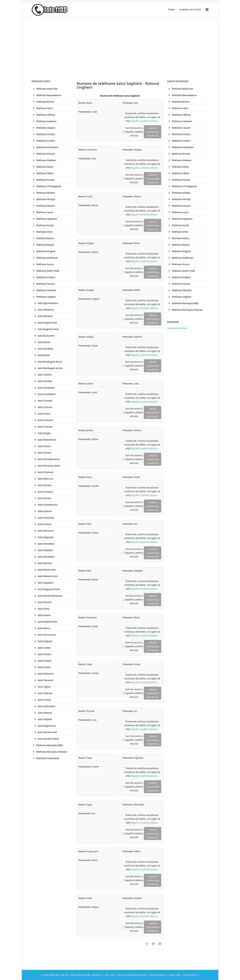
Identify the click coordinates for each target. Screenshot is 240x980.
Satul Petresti (44, 602)
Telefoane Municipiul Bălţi (49, 745)
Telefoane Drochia (45, 154)
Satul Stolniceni (45, 674)
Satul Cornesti (45, 401)
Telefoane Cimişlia (45, 134)
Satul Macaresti (45, 531)
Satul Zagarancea (46, 726)
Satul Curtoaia (45, 427)
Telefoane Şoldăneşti (47, 258)
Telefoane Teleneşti (46, 290)
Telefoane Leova (44, 212)
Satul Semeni (44, 654)
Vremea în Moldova (177, 328)
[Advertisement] (120, 41)
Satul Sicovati (44, 661)
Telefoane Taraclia (45, 284)
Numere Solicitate (190, 10)
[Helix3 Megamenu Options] (207, 9)
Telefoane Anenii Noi (47, 89)
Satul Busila (43, 355)
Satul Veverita (44, 713)
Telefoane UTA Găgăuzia (48, 186)
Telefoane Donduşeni (47, 147)
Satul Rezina (44, 628)
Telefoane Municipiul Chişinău (51, 752)
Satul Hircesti (44, 498)
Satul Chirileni (45, 381)
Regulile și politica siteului (144, 121)
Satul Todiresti (45, 693)
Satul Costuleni (45, 420)
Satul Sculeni (44, 648)
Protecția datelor (157, 975)
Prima (172, 10)
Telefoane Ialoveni (45, 206)
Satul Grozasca (45, 492)
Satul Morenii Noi (46, 570)
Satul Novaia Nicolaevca (50, 596)
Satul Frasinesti (45, 472)
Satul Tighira (44, 687)
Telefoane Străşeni (45, 277)
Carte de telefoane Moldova (131, 975)
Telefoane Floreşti (45, 180)
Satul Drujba (44, 433)
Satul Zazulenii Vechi (48, 739)
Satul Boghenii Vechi (48, 329)
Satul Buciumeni (46, 336)
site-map (109, 975)
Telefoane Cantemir (46, 121)
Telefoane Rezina (45, 238)
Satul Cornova (45, 407)
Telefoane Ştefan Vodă (47, 271)
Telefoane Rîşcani (45, 245)
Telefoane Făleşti (44, 173)
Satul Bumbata (45, 349)
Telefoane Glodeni (45, 193)
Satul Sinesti (44, 667)
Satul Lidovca (44, 524)
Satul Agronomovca (48, 303)
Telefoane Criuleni (45, 141)
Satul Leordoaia (45, 518)
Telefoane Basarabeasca (48, 95)
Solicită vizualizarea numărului (152, 132)
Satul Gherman (45, 479)
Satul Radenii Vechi (47, 622)
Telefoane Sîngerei (45, 251)
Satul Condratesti (46, 394)
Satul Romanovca (46, 635)
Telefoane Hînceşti (45, 199)
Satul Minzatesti (46, 557)
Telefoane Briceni (45, 102)
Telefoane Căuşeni (45, 128)
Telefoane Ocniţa (45, 225)
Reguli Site (174, 975)
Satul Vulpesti (44, 719)
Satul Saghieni (45, 641)
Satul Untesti (44, 700)
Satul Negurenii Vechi (49, 589)
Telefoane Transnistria (47, 758)
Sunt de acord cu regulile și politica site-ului (134, 132)
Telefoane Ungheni (46, 297)
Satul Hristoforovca (47, 505)
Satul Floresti (44, 453)
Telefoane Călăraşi (45, 115)
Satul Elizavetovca (47, 440)
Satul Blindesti (45, 316)
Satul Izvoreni (44, 511)
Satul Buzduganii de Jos (50, 362)
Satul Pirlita (43, 609)
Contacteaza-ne (191, 975)
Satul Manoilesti (46, 544)
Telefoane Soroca (45, 264)
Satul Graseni (44, 485)
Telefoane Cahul (44, 108)
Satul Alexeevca (45, 310)
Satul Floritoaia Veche (49, 466)
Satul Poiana (44, 615)
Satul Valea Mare (46, 706)
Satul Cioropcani (46, 388)
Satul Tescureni (45, 680)
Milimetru (97, 975)
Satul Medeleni (45, 550)
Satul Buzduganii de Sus (50, 368)
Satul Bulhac (44, 342)
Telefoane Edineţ (44, 167)
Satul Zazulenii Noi (47, 732)
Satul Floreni (44, 446)
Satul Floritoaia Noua (48, 459)
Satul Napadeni (45, 583)
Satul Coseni (44, 414)
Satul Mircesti (44, 563)
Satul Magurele (45, 537)
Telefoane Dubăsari (46, 160)
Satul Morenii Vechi (47, 576)
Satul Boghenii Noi (47, 323)
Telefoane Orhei (44, 232)
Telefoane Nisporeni (46, 219)
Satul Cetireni (44, 375)
